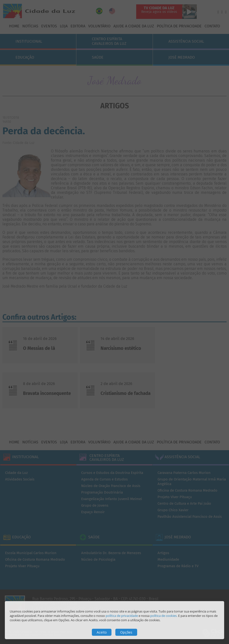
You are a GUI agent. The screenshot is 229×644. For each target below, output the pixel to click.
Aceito (102, 632)
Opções (126, 632)
